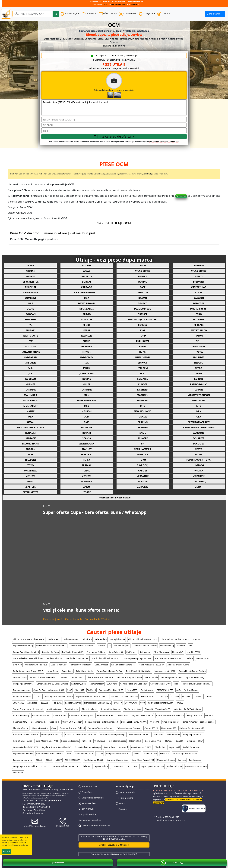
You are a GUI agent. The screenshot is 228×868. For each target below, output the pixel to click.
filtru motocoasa (161, 652)
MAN (87, 395)
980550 (39, 760)
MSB (87, 406)
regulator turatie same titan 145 (56, 747)
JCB (31, 373)
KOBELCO (31, 379)
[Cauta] (56, 14)
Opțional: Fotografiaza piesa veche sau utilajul (127, 85)
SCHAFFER (199, 438)
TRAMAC (87, 465)
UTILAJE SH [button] (146, 14)
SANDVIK (31, 438)
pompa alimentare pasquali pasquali (198, 722)
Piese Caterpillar (88, 786)
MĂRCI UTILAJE (108, 14)
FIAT (143, 330)
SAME (143, 433)
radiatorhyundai (79, 684)
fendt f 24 (165, 754)
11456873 (154, 722)
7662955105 (19, 703)
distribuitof (160, 747)
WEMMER (87, 481)
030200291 (112, 684)
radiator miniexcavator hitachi (170, 716)
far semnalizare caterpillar (123, 665)
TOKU (143, 460)
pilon (176, 684)
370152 (180, 703)
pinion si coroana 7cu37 (140, 735)
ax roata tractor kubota (178, 665)
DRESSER (143, 314)
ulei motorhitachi (38, 722)
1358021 (197, 696)
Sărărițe (134, 4)
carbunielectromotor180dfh (161, 703)
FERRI (87, 330)
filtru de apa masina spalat (185, 754)
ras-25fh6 (57, 703)
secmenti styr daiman (111, 709)
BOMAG (143, 282)
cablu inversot (101, 665)
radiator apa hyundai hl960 (129, 677)
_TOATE (87, 492)
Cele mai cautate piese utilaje (95, 826)
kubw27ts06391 (71, 639)
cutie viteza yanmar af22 (47, 741)
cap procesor (195, 760)
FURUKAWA (143, 341)
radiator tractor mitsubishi (82, 646)
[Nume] (114, 120)
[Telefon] (114, 125)
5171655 (175, 696)
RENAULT (30, 433)
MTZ (199, 406)
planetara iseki (148, 696)
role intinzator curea (23, 741)
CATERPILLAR (199, 287)
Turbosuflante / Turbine (98, 619)
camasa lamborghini (23, 760)
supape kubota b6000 (23, 754)
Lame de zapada (126, 792)
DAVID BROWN (87, 303)
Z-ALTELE (31, 487)
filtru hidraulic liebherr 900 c (98, 703)
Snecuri (121, 803)
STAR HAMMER (143, 449)
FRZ (31, 341)
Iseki (30, 368)
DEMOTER (199, 303)
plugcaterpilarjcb (90, 709)
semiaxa (182, 760)
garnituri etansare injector (145, 646)
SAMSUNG (199, 433)
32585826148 (117, 766)
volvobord (123, 747)
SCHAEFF (143, 438)
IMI (87, 363)
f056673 (45, 766)
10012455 (80, 690)
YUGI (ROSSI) (199, 481)
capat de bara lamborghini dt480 (49, 690)
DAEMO (143, 298)
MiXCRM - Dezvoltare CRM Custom (114, 845)
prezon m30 (132, 690)
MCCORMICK (31, 400)
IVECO (199, 368)
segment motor (97, 684)
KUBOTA (143, 384)
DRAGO (87, 314)
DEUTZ (31, 309)
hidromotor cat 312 (105, 716)
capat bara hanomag (195, 677)
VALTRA (199, 471)
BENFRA (143, 276)
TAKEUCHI (87, 454)
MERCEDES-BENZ (87, 400)
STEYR (199, 449)
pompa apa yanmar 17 (23, 684)
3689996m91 (131, 703)
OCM (87, 417)
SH (143, 444)
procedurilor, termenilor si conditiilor (164, 141)
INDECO (199, 363)
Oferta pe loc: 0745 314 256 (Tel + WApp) (114, 55)
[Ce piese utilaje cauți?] (33, 14)
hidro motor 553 (169, 728)
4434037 (168, 741)
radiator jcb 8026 (54, 658)
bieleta (190, 658)
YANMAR (143, 481)
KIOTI (199, 373)
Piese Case (85, 792)
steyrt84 (197, 639)
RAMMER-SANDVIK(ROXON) (199, 427)
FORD (143, 336)
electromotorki (173, 735)
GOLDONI (31, 346)
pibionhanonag (167, 646)
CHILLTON (143, 292)
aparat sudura (101, 766)
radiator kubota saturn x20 (192, 728)
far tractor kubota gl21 (73, 652)
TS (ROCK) (143, 465)
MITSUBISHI (199, 400)
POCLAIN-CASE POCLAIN (31, 427)
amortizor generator (22, 696)
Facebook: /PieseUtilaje (34, 810)
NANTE (31, 411)
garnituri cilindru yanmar (77, 658)
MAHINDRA (30, 395)
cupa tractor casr (58, 665)
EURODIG (87, 319)
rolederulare (101, 639)
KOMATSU (143, 379)
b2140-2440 (123, 716)
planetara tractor (21, 728)
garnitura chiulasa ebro (117, 760)
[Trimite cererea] (114, 137)
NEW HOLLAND (143, 411)
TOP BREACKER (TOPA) (199, 460)
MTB (143, 406)
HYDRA (199, 352)
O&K (31, 417)
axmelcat (181, 646)
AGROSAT (199, 265)
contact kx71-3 (20, 677)
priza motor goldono (96, 652)
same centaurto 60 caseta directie (52, 684)
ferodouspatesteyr (22, 690)
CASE (143, 287)
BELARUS (87, 276)
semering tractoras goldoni (72, 728)
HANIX (143, 346)
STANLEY (87, 449)
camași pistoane (117, 639)
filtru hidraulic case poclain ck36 (197, 684)
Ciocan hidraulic (74, 619)
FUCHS (87, 341)
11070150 (209, 696)
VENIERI (31, 476)
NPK (199, 411)
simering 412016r (195, 741)
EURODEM (30, 319)
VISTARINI (199, 476)
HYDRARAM (31, 357)
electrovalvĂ (178, 652)
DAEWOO (199, 298)
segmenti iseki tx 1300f (142, 716)
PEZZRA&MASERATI (199, 422)
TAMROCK (143, 454)
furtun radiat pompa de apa (109, 671)
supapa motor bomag (23, 646)
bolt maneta (145, 652)
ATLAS (87, 271)
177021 (38, 696)
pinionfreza (87, 639)
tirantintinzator (72, 709)
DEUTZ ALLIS (87, 309)
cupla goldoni (147, 690)
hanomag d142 (20, 722)
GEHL (199, 341)
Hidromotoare (124, 798)
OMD (87, 422)
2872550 (180, 741)
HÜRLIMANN (143, 357)
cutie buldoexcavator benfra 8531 (51, 646)
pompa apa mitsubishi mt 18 (26, 652)
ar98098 (101, 646)
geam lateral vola (153, 741)
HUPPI (143, 352)
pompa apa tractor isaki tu (25, 766)
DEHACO (143, 303)
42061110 (87, 741)
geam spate (67, 671)
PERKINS (143, 422)
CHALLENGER (31, 292)
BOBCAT (87, 282)
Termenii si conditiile (18, 842)
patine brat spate (122, 646)
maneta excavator (40, 728)
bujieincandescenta (70, 741)
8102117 (118, 703)
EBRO (199, 314)
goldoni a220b (150, 754)
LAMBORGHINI (199, 384)
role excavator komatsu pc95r (50, 754)
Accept (6, 851)
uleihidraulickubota (166, 760)
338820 (137, 754)
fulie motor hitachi (85, 671)
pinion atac (18, 773)
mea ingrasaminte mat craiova (59, 696)
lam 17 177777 (193, 652)
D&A (87, 298)
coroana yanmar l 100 (160, 684)
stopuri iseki (174, 747)
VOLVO (31, 481)
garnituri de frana (50, 652)
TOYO (31, 465)
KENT (143, 373)
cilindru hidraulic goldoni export (143, 639)
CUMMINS (31, 298)
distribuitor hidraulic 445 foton (106, 658)
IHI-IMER (31, 363)
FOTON (199, 336)
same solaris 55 (116, 652)
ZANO (87, 487)
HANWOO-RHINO (30, 352)
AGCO (143, 265)
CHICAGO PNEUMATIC (87, 292)
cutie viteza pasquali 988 (143, 760)
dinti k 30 (17, 665)
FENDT (87, 325)
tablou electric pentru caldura (192, 671)
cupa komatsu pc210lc (141, 747)
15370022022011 (73, 760)
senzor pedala (152, 677)
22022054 (45, 703)
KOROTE (199, 379)
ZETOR (199, 487)
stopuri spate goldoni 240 (152, 766)
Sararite (121, 809)
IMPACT (143, 363)
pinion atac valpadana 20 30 (158, 709)
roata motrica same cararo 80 (124, 696)
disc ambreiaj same (133, 709)
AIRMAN (30, 271)
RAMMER (143, 427)
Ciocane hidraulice (119, 4)
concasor (63, 677)
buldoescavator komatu (196, 766)
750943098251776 (165, 690)
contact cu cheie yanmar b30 (65, 766)
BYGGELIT (31, 287)
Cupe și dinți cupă (53, 619)
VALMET (143, 471)
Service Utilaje (87, 803)
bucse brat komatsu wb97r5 (134, 722)
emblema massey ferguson (129, 728)
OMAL (31, 422)
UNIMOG (199, 465)
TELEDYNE (31, 460)
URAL (87, 471)
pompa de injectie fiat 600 (118, 754)
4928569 (186, 696)
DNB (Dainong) (199, 309)
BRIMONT (199, 282)
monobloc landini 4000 (165, 671)
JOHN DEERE (87, 373)
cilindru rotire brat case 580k (100, 677)
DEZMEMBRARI (143, 309)
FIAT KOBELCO (199, 330)
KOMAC (87, 379)
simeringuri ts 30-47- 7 (52, 735)
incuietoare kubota (117, 741)
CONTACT (164, 14)
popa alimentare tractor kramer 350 (101, 722)
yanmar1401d (77, 677)
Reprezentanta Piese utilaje (115, 497)
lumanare (159, 735)
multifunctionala (54, 709)
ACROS (31, 265)
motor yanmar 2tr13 (84, 754)
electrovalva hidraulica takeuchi (175, 639)
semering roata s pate (171, 677)
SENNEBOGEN (87, 444)
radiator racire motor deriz (25, 735)
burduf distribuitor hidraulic (43, 677)
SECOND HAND (30, 444)
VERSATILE (143, 476)
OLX (199, 417)
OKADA (143, 417)
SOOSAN (30, 449)
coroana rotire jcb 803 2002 (26, 747)
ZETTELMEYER (30, 492)
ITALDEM (143, 368)
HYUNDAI (199, 357)
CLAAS (199, 292)
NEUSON (87, 411)
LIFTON (199, 390)
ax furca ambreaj (21, 716)
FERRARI (199, 325)
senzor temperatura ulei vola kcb (28, 709)
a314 (69, 754)
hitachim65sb (135, 741)
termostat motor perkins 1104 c (169, 658)
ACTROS (87, 265)
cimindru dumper (170, 722)
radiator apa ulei (73, 703)
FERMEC (143, 325)
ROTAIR (87, 433)
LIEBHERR (143, 390)
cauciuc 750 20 (151, 728)
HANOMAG (199, 346)
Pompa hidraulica (87, 814)
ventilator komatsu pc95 (36, 665)
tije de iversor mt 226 (93, 760)
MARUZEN (143, 395)
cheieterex (87, 766)
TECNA (199, 454)
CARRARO (87, 287)
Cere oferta (215, 14)
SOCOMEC (199, 444)
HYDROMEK (87, 357)
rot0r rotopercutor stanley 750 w (28, 671)
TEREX (87, 460)
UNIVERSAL (31, 471)
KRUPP (87, 384)
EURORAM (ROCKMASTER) (143, 319)
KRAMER (30, 384)
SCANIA (87, 438)
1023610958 (100, 741)
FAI (31, 325)
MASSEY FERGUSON (199, 395)
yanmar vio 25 (203, 658)
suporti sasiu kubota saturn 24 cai (92, 696)
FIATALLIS (87, 336)
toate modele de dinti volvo (138, 671)
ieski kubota (110, 747)
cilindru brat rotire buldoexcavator (29, 639)
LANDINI (31, 390)
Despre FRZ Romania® (91, 798)
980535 (49, 760)
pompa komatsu (195, 716)
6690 (142, 703)
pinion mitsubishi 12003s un (151, 665)
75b (191, 646)
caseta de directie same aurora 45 (81, 735)
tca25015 (92, 690)
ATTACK (31, 276)
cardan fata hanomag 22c (81, 716)
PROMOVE (87, 427)
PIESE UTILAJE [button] (69, 14)
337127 (100, 754)
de (128, 766)
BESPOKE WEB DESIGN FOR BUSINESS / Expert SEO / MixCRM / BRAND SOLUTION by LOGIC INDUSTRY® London (114, 838)
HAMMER (87, 346)
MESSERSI (143, 400)
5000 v (59, 760)
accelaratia (32, 703)
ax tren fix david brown (187, 690)
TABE (31, 454)
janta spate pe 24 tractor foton (188, 709)
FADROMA (199, 319)
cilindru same (60, 716)
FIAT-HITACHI (31, 336)
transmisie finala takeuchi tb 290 (28, 658)
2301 (135, 766)
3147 (69, 690)
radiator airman (174, 766)
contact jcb (163, 696)
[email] (114, 131)
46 (110, 646)
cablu (54, 728)
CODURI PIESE (128, 14)
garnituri (209, 716)
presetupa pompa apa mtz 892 (137, 658)
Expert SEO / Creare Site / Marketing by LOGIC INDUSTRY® (114, 854)
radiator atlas (54, 639)
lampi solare (53, 671)
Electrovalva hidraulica (90, 820)
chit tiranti (131, 652)
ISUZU (87, 368)
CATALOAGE (89, 14)
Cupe (105, 4)
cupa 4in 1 (54, 722)
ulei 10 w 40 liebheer (72, 722)
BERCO (199, 276)
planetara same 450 (41, 716)
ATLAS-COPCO (143, 271)
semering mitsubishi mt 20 (111, 690)
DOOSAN (31, 314)
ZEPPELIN (143, 487)
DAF (31, 303)
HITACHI (87, 352)
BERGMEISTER (31, 282)
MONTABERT (31, 406)
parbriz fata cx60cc (192, 747)
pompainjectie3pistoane (81, 665)
